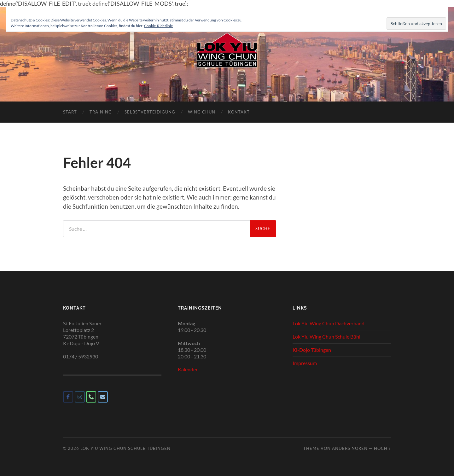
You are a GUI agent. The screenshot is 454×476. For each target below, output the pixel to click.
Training (101, 112)
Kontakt (239, 112)
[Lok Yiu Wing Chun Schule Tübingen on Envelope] (103, 397)
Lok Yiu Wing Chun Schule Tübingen (125, 448)
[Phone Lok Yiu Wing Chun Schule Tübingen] (91, 397)
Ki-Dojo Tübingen (312, 350)
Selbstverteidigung (150, 112)
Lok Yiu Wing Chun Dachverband (329, 323)
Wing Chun (202, 112)
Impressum (305, 363)
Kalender (188, 369)
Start (70, 112)
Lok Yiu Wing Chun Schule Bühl (326, 337)
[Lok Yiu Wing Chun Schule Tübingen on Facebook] (68, 397)
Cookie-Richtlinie (158, 26)
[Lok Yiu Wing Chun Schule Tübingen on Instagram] (80, 397)
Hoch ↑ (382, 448)
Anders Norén (350, 448)
